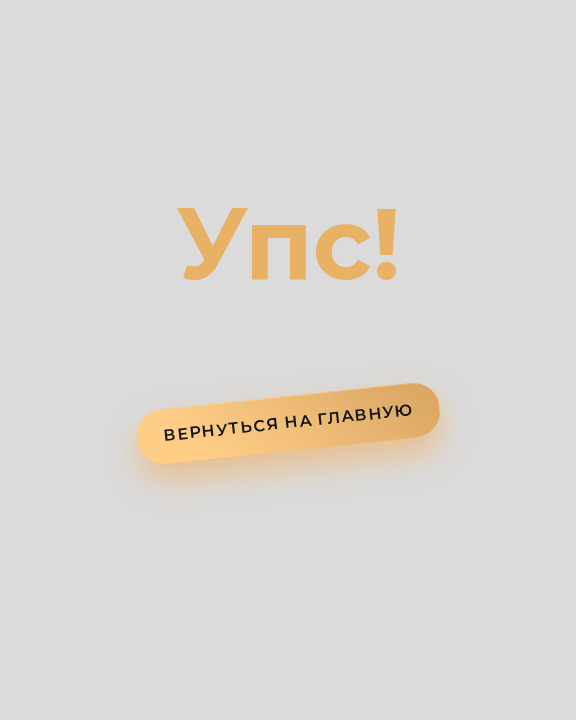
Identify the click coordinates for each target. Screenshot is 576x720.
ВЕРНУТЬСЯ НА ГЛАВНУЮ (288, 422)
